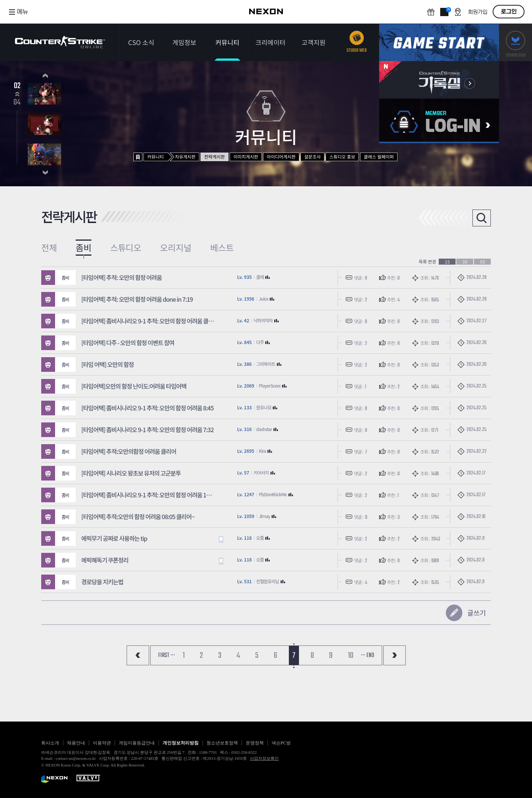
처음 (138, 655)
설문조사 (312, 156)
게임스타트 (439, 43)
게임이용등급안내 (137, 743)
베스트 (222, 247)
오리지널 (176, 247)
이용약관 (102, 743)
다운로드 (516, 43)
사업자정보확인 (264, 758)
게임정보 (184, 42)
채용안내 (76, 743)
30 (465, 262)
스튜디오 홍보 (342, 156)
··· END (368, 656)
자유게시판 (185, 156)
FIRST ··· (167, 656)
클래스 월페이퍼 (379, 156)
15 (447, 262)
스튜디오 (126, 247)
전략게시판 (214, 156)
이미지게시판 (246, 156)
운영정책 (255, 743)
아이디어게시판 (281, 156)
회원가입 (478, 12)
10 (350, 656)
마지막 (395, 655)
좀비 (84, 247)
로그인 (509, 12)
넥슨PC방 (281, 743)
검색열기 (482, 218)
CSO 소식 (141, 42)
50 (483, 262)
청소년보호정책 (222, 743)
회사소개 (50, 743)
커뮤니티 (227, 42)
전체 (49, 247)
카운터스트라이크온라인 (60, 42)
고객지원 (314, 42)
